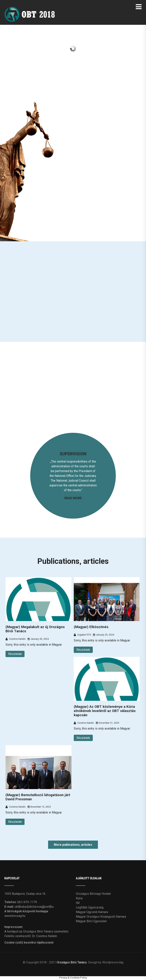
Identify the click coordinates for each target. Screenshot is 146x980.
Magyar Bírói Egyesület (91, 921)
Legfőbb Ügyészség (90, 907)
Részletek (15, 654)
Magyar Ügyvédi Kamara (92, 912)
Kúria (79, 898)
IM (78, 903)
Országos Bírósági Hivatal (93, 894)
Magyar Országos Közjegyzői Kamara (101, 917)
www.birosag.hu (15, 916)
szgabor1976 (82, 635)
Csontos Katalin (16, 639)
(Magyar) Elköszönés (91, 627)
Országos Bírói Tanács (72, 962)
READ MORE (73, 498)
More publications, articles (73, 845)
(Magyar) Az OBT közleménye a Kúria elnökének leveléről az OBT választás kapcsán (105, 711)
